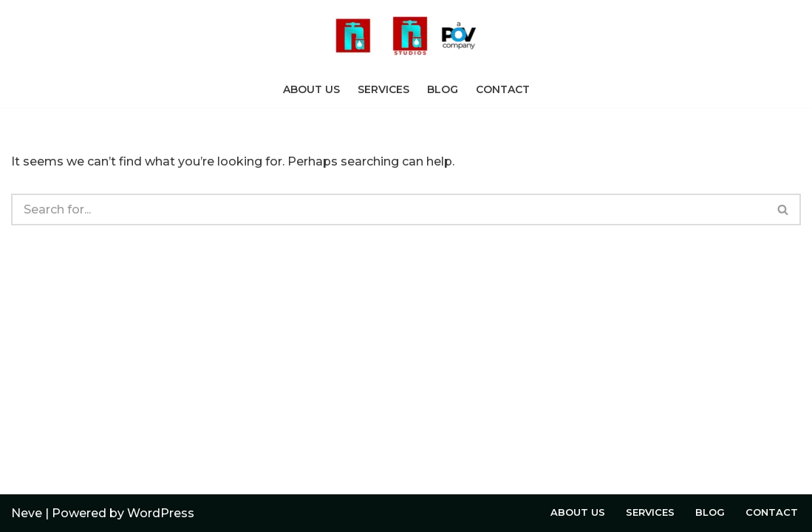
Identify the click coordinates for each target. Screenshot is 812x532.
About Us (311, 89)
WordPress (161, 513)
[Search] (389, 209)
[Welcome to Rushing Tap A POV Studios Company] (406, 36)
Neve (27, 513)
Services (383, 89)
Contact (503, 89)
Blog (443, 89)
